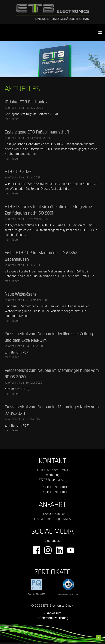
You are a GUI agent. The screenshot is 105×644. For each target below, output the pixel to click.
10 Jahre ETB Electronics (26, 102)
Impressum (54, 613)
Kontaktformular (54, 514)
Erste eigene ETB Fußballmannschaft (37, 132)
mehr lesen (12, 119)
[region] (52, 59)
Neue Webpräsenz (21, 294)
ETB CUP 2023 (18, 172)
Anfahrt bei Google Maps (54, 519)
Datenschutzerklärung (54, 618)
